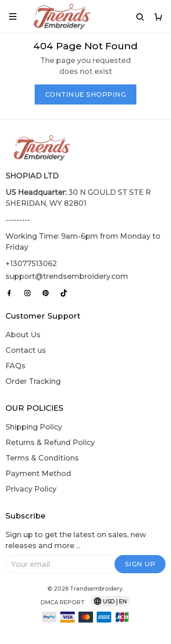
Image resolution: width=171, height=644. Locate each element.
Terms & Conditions (42, 458)
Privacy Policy (31, 489)
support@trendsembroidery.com (67, 276)
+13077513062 (31, 264)
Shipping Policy (34, 427)
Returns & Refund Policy (50, 442)
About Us (23, 335)
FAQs (16, 366)
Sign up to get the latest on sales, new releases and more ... (76, 540)
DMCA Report (63, 602)
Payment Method (38, 474)
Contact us (26, 350)
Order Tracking (33, 381)
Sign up (140, 564)
